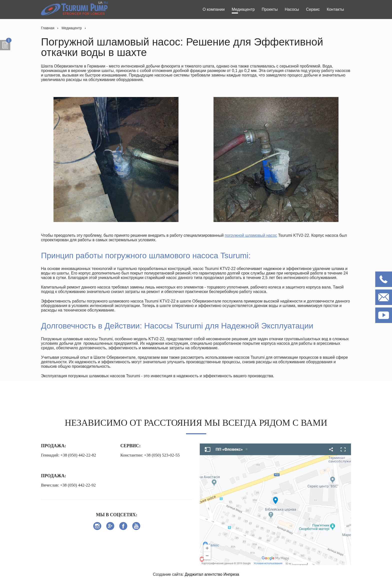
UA (100, 3)
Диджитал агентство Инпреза (212, 574)
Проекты (270, 9)
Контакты (335, 9)
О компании (213, 9)
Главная (48, 28)
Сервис (313, 9)
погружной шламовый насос (251, 235)
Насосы (292, 9)
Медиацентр (243, 9)
